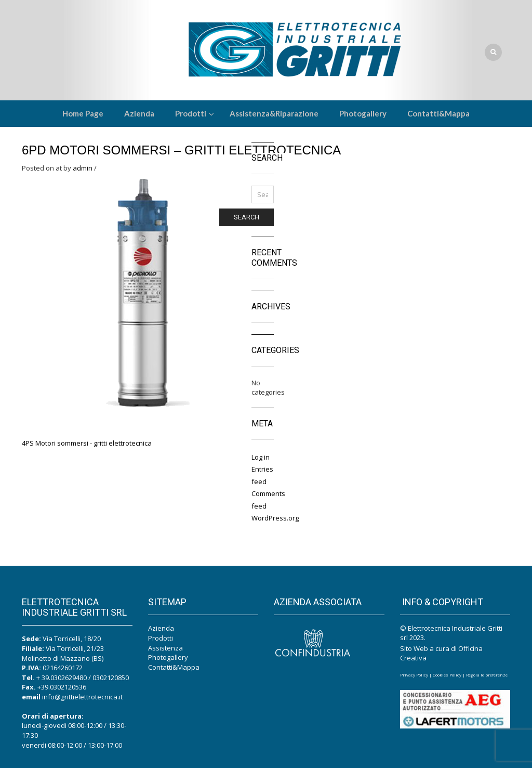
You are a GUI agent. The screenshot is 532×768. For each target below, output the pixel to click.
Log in (261, 457)
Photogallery (168, 657)
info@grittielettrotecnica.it (82, 697)
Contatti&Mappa (174, 667)
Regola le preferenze (487, 675)
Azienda (161, 628)
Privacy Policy (414, 675)
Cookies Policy (447, 675)
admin (83, 168)
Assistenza (165, 648)
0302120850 (111, 678)
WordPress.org (275, 518)
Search (247, 217)
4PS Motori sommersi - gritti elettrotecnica (87, 443)
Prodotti (161, 638)
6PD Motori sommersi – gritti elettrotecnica (181, 150)
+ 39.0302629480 (62, 678)
